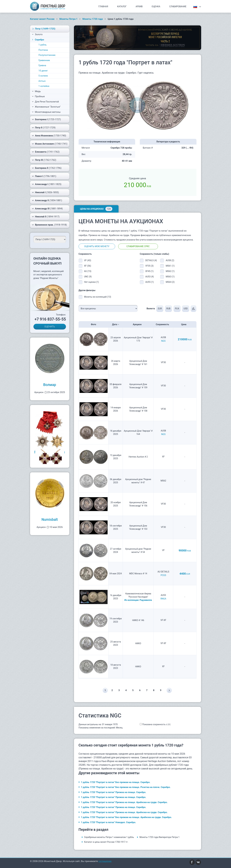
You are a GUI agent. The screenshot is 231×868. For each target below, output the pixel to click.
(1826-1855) (45, 192)
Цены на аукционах (96, 209)
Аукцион (138, 324)
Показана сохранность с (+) (156, 724)
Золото (37, 34)
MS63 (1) (170, 277)
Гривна (42, 65)
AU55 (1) (150, 282)
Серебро (38, 40)
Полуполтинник (47, 55)
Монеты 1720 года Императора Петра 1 (159, 837)
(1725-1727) (46, 119)
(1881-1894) (47, 209)
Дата (116, 324)
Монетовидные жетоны (46, 112)
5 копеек (43, 76)
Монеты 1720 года (93, 19)
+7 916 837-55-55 (50, 319)
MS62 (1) (170, 271)
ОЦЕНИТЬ (50, 327)
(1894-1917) (46, 217)
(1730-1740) (49, 136)
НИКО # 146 (138, 620)
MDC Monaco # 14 (138, 574)
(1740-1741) (50, 144)
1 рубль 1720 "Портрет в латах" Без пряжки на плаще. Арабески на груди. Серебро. (127, 817)
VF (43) (88, 260)
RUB (168, 309)
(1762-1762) (44, 160)
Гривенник (44, 60)
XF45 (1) (149, 271)
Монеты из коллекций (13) (98, 297)
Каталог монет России (42, 19)
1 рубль (43, 45)
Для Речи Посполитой (45, 102)
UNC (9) (88, 277)
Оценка (156, 6)
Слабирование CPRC (138, 246)
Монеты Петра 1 (68, 19)
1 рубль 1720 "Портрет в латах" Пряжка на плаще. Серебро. (114, 792)
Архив (139, 6)
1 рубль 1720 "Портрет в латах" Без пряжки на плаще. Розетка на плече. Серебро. (126, 787)
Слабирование (178, 6)
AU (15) (88, 271)
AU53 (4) (150, 277)
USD (186, 309)
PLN (177, 309)
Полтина (43, 50)
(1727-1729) (44, 128)
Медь (36, 91)
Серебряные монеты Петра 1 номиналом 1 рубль (109, 837)
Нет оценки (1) (92, 282)
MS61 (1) (170, 266)
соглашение (105, 861)
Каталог (122, 6)
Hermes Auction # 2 (138, 457)
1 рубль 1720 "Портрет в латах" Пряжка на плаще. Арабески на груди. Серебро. (124, 802)
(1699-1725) (43, 29)
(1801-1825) (47, 184)
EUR (160, 309)
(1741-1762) (46, 152)
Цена (185, 324)
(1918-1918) (49, 225)
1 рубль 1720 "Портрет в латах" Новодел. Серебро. (109, 822)
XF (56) (88, 266)
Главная (103, 6)
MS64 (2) (170, 282)
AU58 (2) (170, 260)
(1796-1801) (44, 176)
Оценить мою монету (97, 246)
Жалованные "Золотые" (46, 107)
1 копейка (44, 86)
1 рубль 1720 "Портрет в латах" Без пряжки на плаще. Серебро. (116, 782)
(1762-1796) (47, 168)
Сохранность (163, 324)
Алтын (42, 81)
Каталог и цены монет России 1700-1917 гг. (106, 842)
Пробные (38, 96)
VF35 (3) (149, 266)
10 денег (43, 71)
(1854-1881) (47, 200)
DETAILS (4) (150, 260)
